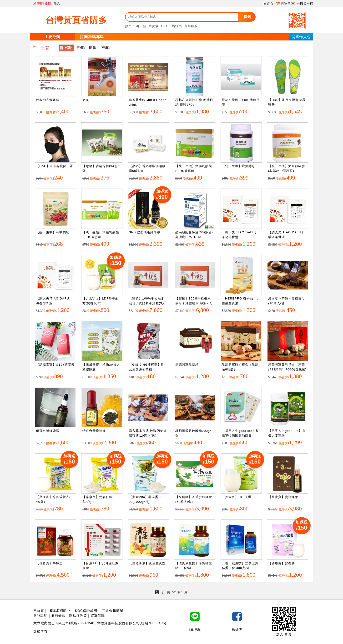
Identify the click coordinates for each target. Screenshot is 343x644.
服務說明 (40, 616)
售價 (80, 47)
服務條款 (58, 616)
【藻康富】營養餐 (282, 563)
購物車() (286, 3)
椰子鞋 (141, 26)
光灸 (86, 100)
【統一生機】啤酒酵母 (238, 166)
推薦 (105, 47)
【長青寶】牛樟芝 (49, 563)
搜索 (247, 17)
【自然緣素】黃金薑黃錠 (147, 563)
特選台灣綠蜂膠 (94, 431)
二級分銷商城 (113, 611)
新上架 (65, 48)
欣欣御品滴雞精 (48, 100)
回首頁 (268, 3)
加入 (57, 3)
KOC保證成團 (86, 611)
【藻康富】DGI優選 (237, 497)
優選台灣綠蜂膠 (48, 431)
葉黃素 (154, 26)
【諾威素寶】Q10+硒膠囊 (55, 365)
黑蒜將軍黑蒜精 (187, 365)
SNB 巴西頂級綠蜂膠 (145, 232)
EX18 (165, 26)
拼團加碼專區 (92, 37)
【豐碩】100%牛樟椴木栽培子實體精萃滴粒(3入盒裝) (147, 303)
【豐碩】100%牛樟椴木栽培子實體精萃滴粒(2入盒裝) (194, 303)
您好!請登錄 (42, 3)
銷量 (92, 47)
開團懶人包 (301, 37)
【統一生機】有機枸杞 (53, 232)
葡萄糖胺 (191, 26)
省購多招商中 (60, 611)
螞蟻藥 (177, 26)
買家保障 (98, 616)
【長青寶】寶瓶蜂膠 (283, 497)
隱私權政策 (78, 616)
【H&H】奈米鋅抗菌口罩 (55, 166)
